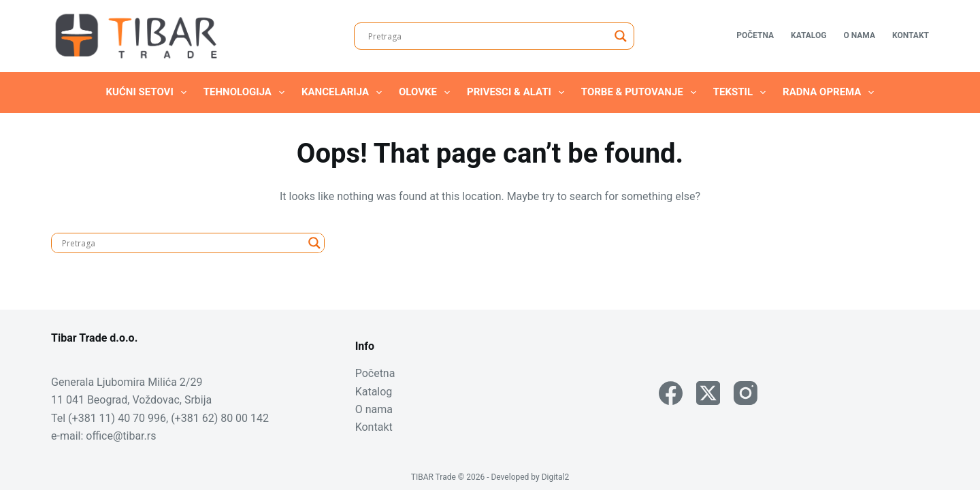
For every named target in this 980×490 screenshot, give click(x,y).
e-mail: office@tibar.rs (103, 436)
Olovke (427, 93)
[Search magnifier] (621, 36)
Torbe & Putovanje (641, 93)
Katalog (808, 35)
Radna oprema (831, 93)
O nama (859, 35)
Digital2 (556, 477)
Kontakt (911, 35)
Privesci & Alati (518, 93)
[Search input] (488, 36)
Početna (755, 35)
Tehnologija (247, 93)
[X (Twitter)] (708, 393)
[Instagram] (746, 393)
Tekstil (742, 93)
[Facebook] (671, 393)
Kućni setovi (149, 93)
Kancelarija (344, 93)
